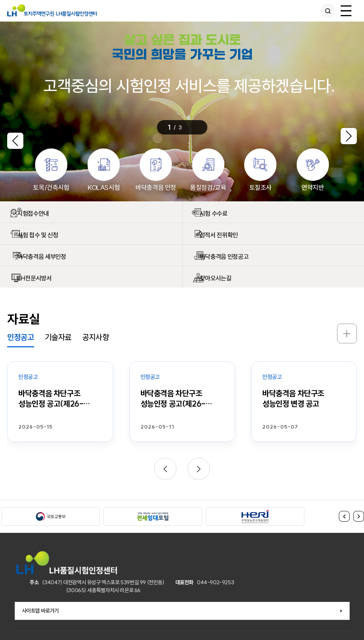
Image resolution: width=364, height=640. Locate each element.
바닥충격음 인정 (156, 188)
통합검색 (326, 11)
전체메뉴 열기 (346, 11)
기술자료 (58, 337)
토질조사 (261, 188)
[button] (15, 138)
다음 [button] (359, 516)
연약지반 (313, 188)
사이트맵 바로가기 (40, 611)
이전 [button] (344, 516)
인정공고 (20, 337)
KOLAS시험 (103, 188)
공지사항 (96, 337)
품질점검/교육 (208, 188)
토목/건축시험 (51, 188)
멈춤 (200, 127)
